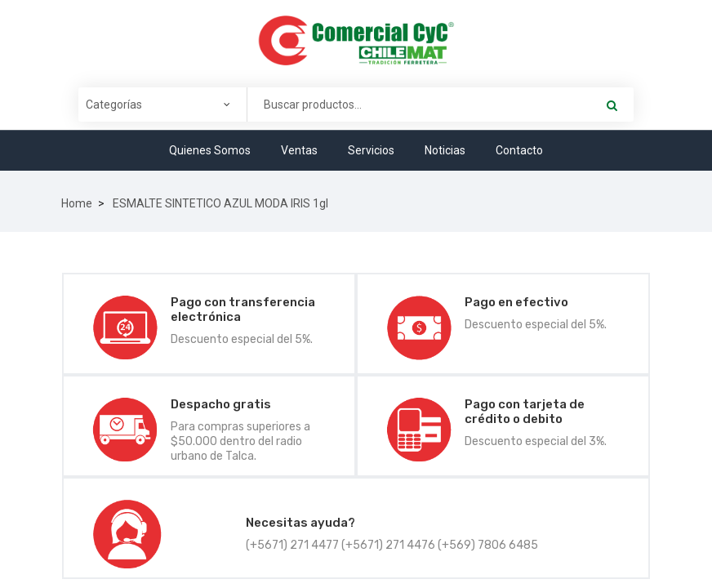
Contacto (519, 150)
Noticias (445, 150)
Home (77, 203)
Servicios (371, 150)
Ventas (299, 150)
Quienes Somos (210, 150)
